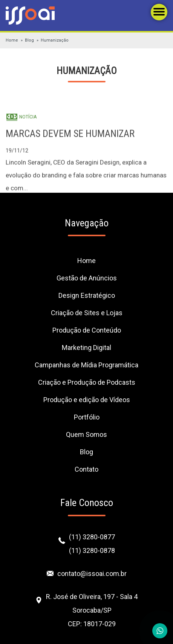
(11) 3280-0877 (92, 537)
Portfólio (87, 417)
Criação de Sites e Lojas (87, 313)
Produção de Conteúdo (87, 330)
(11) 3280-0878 (92, 550)
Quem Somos (86, 434)
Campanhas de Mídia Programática (86, 365)
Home (12, 40)
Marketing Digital (86, 348)
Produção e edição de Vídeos (87, 400)
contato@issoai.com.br (92, 574)
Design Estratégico (87, 295)
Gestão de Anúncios (87, 278)
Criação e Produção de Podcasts (87, 382)
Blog (29, 40)
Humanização (55, 40)
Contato (86, 469)
